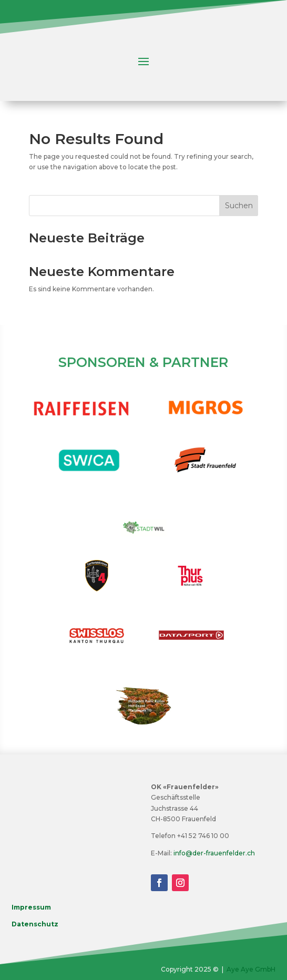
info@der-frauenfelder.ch (214, 853)
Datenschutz (35, 924)
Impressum (31, 907)
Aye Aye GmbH (251, 969)
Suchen (239, 206)
